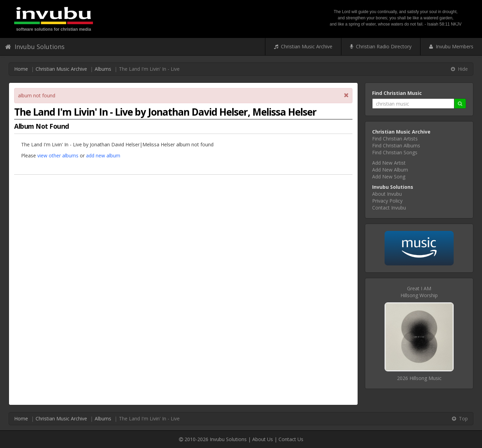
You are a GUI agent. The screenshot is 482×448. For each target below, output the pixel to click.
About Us (263, 439)
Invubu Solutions (35, 47)
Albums (103, 69)
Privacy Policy (387, 201)
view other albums (58, 155)
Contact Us (291, 439)
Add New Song (389, 177)
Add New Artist (389, 163)
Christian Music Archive (303, 46)
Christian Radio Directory (381, 46)
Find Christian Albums (396, 145)
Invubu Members (451, 46)
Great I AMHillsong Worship (419, 292)
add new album (103, 155)
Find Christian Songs (395, 152)
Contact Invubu (389, 208)
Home (21, 69)
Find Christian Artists (395, 139)
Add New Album (390, 170)
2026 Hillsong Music (419, 378)
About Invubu (387, 194)
